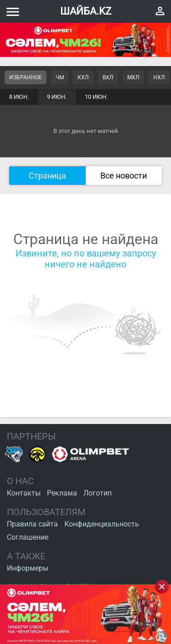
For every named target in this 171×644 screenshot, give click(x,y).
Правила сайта (32, 524)
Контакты (24, 493)
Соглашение (28, 537)
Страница (47, 176)
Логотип (98, 493)
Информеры (28, 568)
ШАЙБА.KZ (86, 11)
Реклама (62, 493)
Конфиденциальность (102, 524)
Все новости (124, 176)
